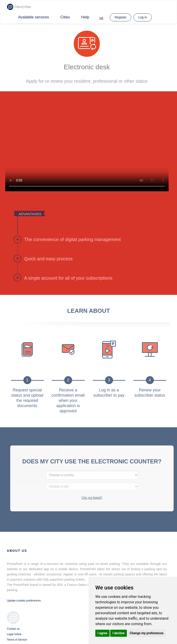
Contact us (13, 629)
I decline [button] (119, 633)
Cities (65, 17)
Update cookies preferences (24, 601)
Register (120, 17)
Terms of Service (17, 640)
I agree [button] (102, 633)
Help (85, 17)
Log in (143, 17)
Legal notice (14, 634)
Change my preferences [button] (146, 633)
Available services (34, 17)
